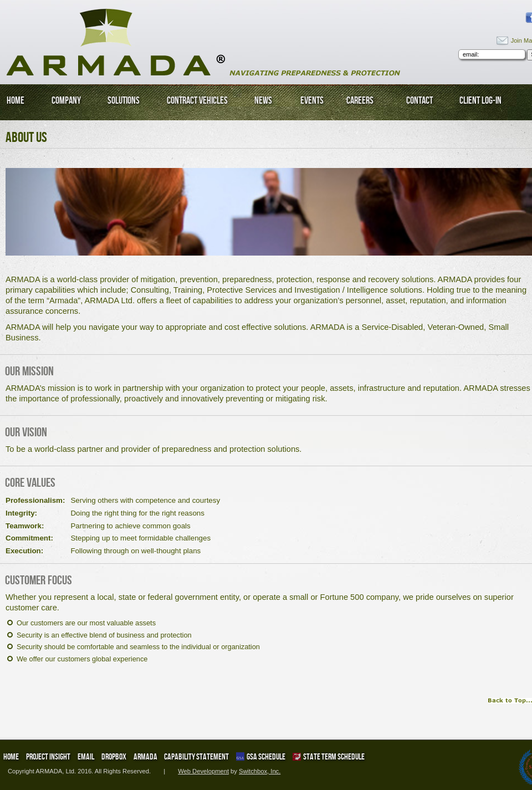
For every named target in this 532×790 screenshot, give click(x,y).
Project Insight (48, 756)
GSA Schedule (261, 756)
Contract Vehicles (197, 100)
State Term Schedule (329, 756)
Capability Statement (196, 756)
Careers (360, 100)
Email (86, 756)
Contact (420, 100)
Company (66, 100)
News (263, 100)
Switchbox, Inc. (260, 771)
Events (312, 100)
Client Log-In (480, 100)
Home (16, 100)
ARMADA (145, 756)
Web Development (203, 771)
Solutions (124, 100)
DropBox (114, 756)
